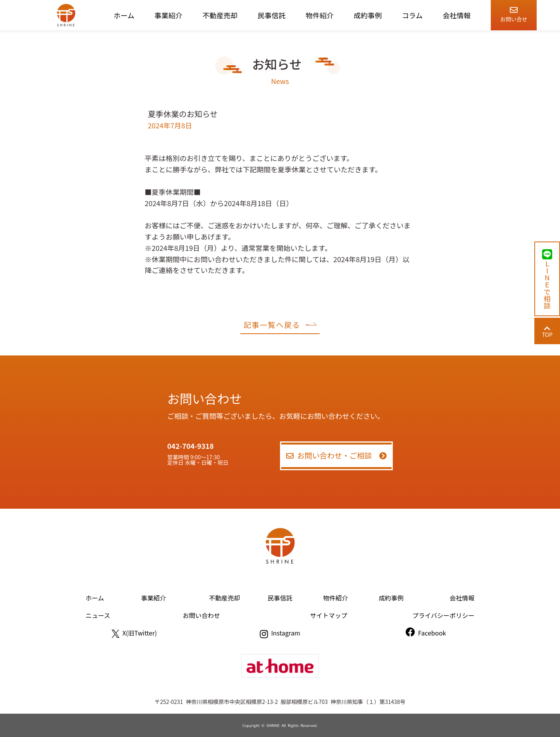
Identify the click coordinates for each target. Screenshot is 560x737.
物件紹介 (320, 15)
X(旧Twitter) (134, 633)
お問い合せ (514, 13)
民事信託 (271, 15)
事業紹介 (168, 15)
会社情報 (457, 15)
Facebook (426, 633)
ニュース (98, 615)
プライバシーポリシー (443, 615)
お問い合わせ (201, 615)
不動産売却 (220, 15)
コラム (412, 15)
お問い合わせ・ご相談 (337, 455)
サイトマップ (329, 615)
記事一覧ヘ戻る (280, 325)
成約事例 (368, 15)
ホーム (124, 15)
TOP (547, 332)
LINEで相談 (547, 279)
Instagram (280, 633)
